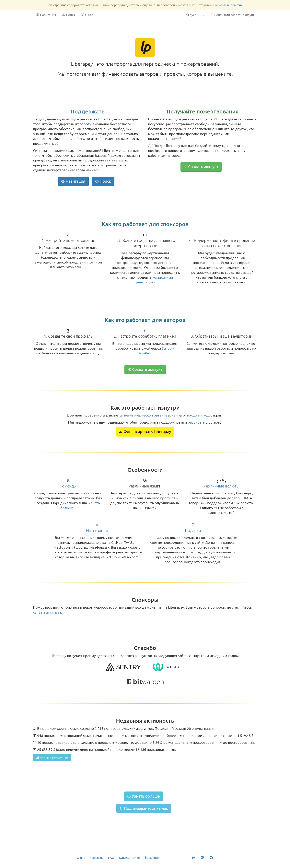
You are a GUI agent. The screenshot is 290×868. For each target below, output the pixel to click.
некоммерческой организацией (151, 415)
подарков (62, 742)
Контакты (96, 858)
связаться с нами (47, 612)
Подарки (193, 530)
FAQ (111, 858)
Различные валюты (222, 486)
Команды (68, 486)
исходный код (198, 415)
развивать (196, 422)
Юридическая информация (139, 858)
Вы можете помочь (227, 5)
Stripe (167, 348)
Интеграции (97, 530)
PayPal (145, 353)
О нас (81, 858)
